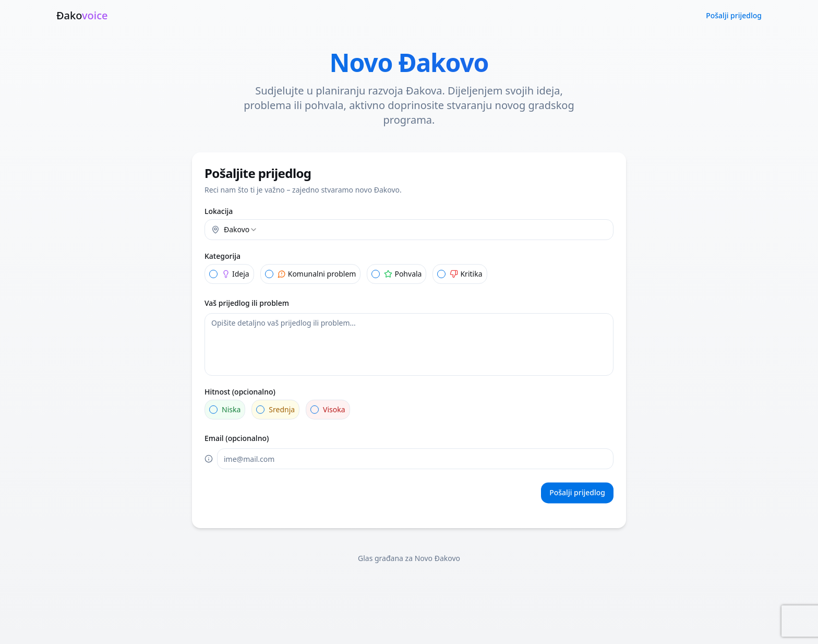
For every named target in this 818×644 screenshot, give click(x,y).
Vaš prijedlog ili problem (247, 303)
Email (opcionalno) (237, 439)
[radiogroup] (409, 274)
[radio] (213, 274)
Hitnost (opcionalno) (240, 391)
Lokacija (219, 211)
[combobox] (409, 230)
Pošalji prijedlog (734, 15)
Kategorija (222, 256)
